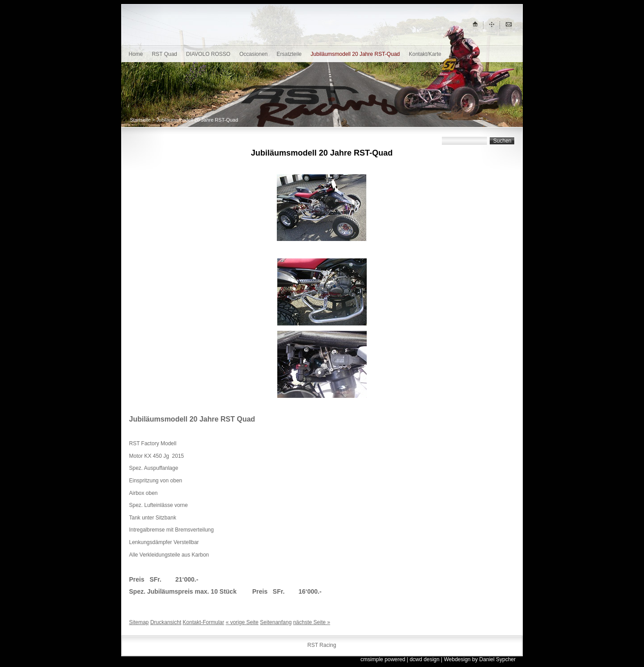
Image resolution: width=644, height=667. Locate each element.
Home (136, 54)
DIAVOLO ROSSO (208, 54)
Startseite (140, 120)
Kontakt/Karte (425, 54)
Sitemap (139, 622)
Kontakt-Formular (204, 622)
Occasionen (253, 54)
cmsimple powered (383, 659)
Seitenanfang (276, 622)
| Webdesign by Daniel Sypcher (478, 659)
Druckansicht (166, 622)
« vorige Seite (242, 622)
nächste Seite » (311, 622)
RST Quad (165, 54)
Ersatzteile (289, 54)
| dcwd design (423, 659)
